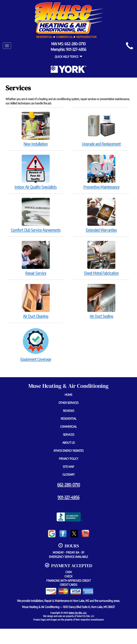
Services (69, 435)
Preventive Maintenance (101, 172)
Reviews (69, 411)
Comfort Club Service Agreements (36, 215)
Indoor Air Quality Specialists (36, 172)
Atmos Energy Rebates (68, 451)
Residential (69, 419)
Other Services (68, 403)
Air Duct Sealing (101, 301)
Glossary (69, 475)
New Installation (36, 129)
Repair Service (36, 258)
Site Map (68, 467)
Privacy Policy (69, 459)
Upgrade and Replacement (101, 129)
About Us (69, 443)
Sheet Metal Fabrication (101, 258)
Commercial (68, 427)
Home (68, 395)
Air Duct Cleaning (36, 301)
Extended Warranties (101, 215)
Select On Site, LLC (78, 613)
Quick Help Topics (69, 57)
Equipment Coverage (36, 344)
